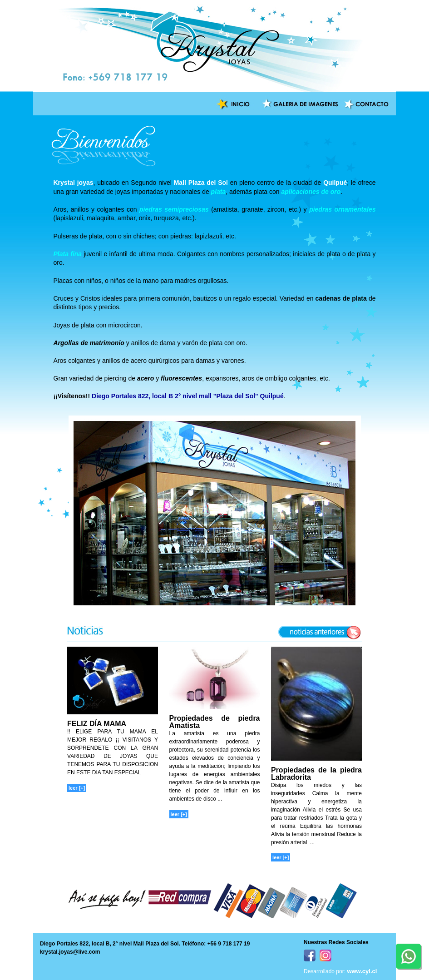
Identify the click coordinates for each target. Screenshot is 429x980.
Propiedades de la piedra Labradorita (316, 774)
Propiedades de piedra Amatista (215, 722)
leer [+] (77, 788)
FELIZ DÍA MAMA (97, 724)
